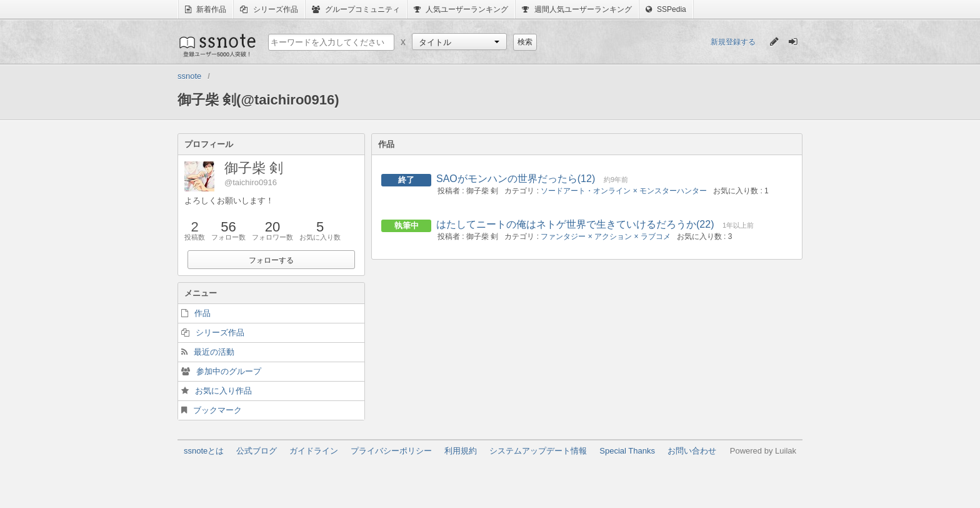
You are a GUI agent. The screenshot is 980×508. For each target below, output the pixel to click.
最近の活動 (214, 352)
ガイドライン (314, 451)
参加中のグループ (229, 371)
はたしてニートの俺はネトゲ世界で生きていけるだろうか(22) (575, 224)
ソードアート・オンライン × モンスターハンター (624, 191)
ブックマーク (217, 410)
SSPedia (666, 9)
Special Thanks (627, 451)
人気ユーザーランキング (461, 9)
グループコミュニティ (356, 9)
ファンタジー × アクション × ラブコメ (605, 236)
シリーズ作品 (269, 9)
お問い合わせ (692, 451)
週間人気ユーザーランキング (577, 9)
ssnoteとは (204, 451)
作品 (202, 313)
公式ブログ (257, 451)
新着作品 (206, 9)
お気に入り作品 (223, 391)
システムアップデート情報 (538, 451)
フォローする (271, 260)
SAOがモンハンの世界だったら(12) (516, 179)
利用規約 (461, 451)
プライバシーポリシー (391, 451)
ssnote (217, 45)
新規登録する (733, 42)
